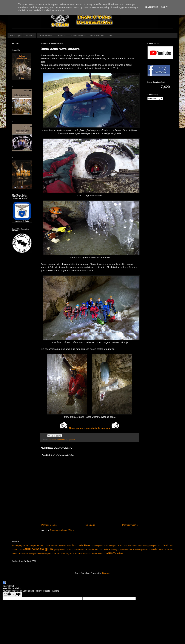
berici (69, 546)
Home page (15, 36)
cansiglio (112, 546)
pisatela (153, 549)
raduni (15, 554)
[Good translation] (7, 594)
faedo (166, 545)
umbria (102, 554)
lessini (81, 549)
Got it (164, 7)
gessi (56, 550)
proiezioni (168, 549)
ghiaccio (72, 440)
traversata (87, 554)
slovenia (41, 553)
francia (22, 550)
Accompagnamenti (21, 546)
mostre (131, 549)
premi (161, 549)
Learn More (151, 7)
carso (120, 545)
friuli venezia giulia (39, 549)
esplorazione (157, 546)
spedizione (51, 554)
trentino (95, 554)
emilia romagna (144, 546)
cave (126, 546)
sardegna (32, 554)
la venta (70, 550)
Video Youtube (97, 36)
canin (106, 546)
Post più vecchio (130, 525)
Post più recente (49, 525)
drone (134, 546)
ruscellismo (23, 554)
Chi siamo (29, 36)
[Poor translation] (17, 594)
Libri (110, 36)
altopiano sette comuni (58, 440)
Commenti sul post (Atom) (62, 530)
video (120, 553)
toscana (78, 554)
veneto (111, 553)
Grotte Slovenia (78, 36)
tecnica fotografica (66, 554)
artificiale (62, 546)
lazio (76, 550)
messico (98, 549)
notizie (137, 549)
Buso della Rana (81, 545)
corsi (130, 546)
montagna (115, 550)
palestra (145, 550)
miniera (106, 549)
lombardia (89, 549)
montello (123, 550)
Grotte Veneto (45, 36)
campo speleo (97, 546)
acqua (33, 546)
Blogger (106, 573)
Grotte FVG (61, 36)
